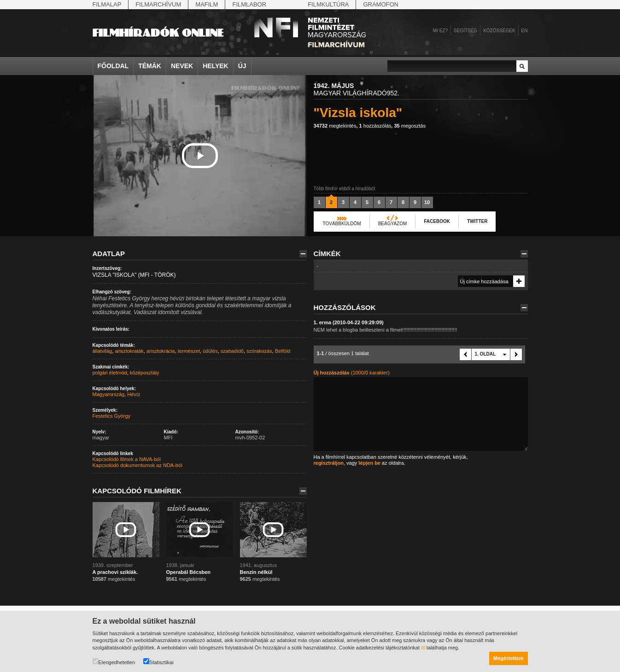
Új (242, 66)
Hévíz (134, 394)
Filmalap (107, 4)
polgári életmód (110, 373)
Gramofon (381, 4)
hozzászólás (375, 126)
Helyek (216, 66)
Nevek (182, 66)
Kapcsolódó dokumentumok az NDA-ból (137, 465)
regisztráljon (329, 463)
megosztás (410, 126)
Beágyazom (393, 224)
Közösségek (499, 31)
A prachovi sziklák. (115, 572)
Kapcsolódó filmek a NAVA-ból (127, 459)
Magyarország (109, 394)
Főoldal (113, 66)
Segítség (465, 31)
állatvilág (102, 351)
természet (189, 351)
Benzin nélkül (256, 572)
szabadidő (232, 351)
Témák (150, 66)
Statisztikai (158, 662)
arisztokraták (129, 351)
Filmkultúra (328, 4)
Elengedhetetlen (114, 662)
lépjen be (369, 463)
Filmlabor (249, 4)
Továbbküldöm (342, 224)
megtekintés (335, 126)
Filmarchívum (158, 4)
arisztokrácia (161, 351)
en (525, 31)
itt (423, 648)
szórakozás (259, 351)
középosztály (145, 373)
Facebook (437, 221)
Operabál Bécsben (189, 572)
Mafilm (207, 4)
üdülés (210, 351)
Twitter (477, 221)
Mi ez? (440, 31)
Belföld (283, 351)
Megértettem (508, 658)
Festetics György (112, 416)
